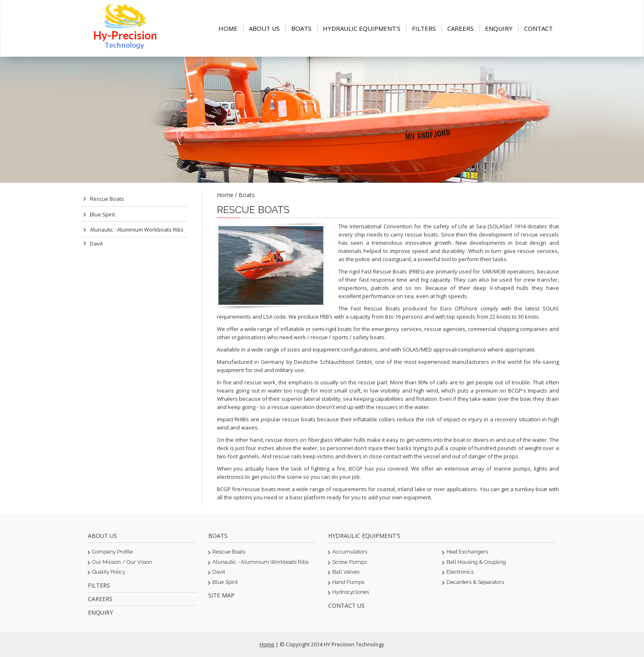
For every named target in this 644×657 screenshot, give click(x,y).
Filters (424, 28)
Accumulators (350, 552)
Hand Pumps (348, 582)
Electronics (460, 572)
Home (228, 28)
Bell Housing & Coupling (476, 562)
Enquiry (499, 28)
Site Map (221, 595)
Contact (538, 28)
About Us (264, 28)
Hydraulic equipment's (362, 28)
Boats (301, 28)
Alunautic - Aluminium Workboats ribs (137, 230)
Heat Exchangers (467, 552)
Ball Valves (346, 572)
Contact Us (346, 605)
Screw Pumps (350, 562)
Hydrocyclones (351, 592)
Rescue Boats (107, 199)
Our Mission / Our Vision (122, 562)
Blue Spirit (102, 214)
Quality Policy (109, 572)
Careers (460, 28)
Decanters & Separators (475, 582)
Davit (96, 244)
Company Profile (112, 552)
